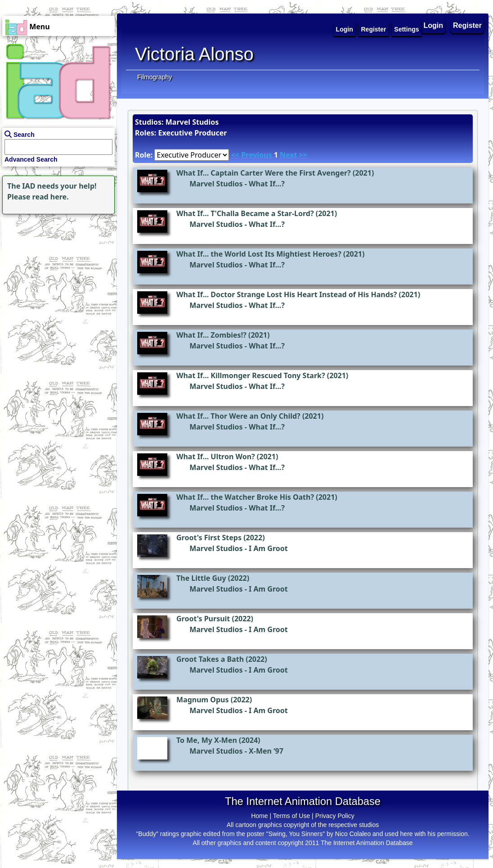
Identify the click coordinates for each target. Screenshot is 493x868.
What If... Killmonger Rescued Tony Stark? (251, 375)
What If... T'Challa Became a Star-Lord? (245, 213)
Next (288, 155)
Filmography (155, 77)
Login (434, 25)
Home (259, 816)
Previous (256, 155)
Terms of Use (291, 816)
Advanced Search (31, 159)
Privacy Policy (335, 816)
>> (303, 155)
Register (467, 25)
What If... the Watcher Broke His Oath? (245, 497)
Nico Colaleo (353, 834)
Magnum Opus (203, 700)
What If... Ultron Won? (216, 457)
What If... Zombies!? (211, 335)
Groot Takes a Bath (210, 659)
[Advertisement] (56, 273)
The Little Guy (201, 578)
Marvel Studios (216, 184)
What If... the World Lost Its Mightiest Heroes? (259, 254)
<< (235, 155)
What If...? (267, 184)
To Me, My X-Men (207, 740)
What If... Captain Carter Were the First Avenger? (264, 173)
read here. (51, 197)
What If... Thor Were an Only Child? (238, 416)
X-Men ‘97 (266, 751)
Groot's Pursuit (203, 619)
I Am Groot (268, 548)
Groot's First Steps (209, 538)
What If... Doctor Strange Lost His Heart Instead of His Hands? (287, 294)
